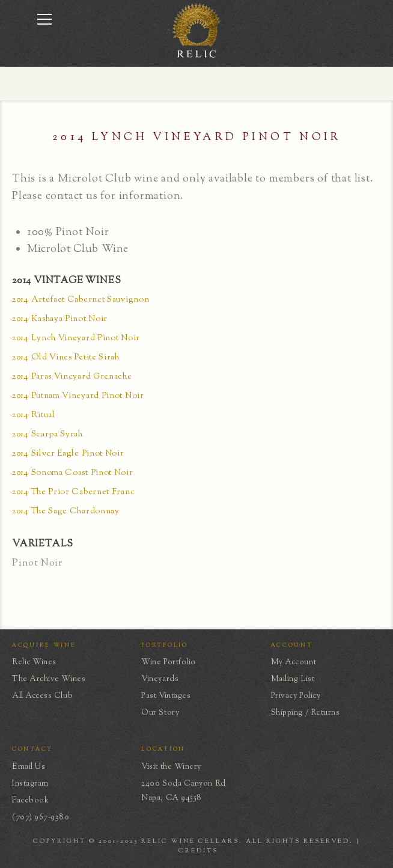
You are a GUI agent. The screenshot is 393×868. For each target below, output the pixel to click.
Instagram (30, 784)
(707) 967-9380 (41, 818)
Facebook (30, 801)
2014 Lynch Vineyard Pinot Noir (76, 338)
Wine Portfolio (169, 662)
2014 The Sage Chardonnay (66, 512)
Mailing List (293, 679)
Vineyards (160, 679)
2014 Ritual (34, 416)
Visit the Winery (171, 767)
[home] (196, 57)
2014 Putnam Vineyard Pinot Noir (78, 396)
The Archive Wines (49, 679)
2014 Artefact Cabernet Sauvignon (81, 300)
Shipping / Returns (306, 713)
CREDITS (198, 851)
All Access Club (42, 696)
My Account (294, 662)
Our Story (160, 713)
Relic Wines (34, 662)
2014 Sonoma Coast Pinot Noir (73, 473)
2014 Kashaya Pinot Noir (60, 319)
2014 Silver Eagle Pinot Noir (68, 454)
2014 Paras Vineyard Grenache (72, 377)
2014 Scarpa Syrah (47, 435)
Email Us (29, 767)
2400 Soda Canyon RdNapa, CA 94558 (183, 791)
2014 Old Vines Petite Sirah (66, 358)
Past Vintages (166, 696)
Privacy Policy (296, 696)
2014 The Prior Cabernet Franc (73, 493)
